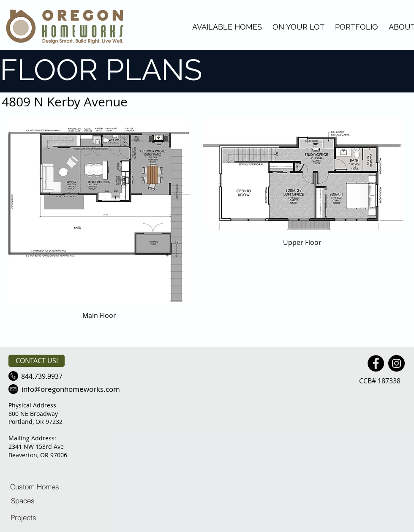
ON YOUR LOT (298, 27)
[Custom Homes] (35, 486)
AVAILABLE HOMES (227, 27)
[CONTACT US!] (37, 361)
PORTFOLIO (357, 27)
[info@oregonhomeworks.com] (71, 389)
